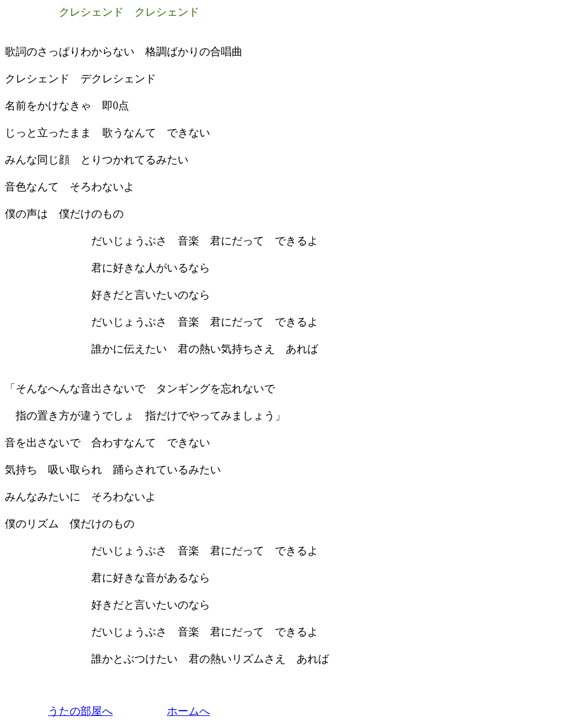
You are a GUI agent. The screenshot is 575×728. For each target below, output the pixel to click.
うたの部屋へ (80, 711)
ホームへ (188, 711)
